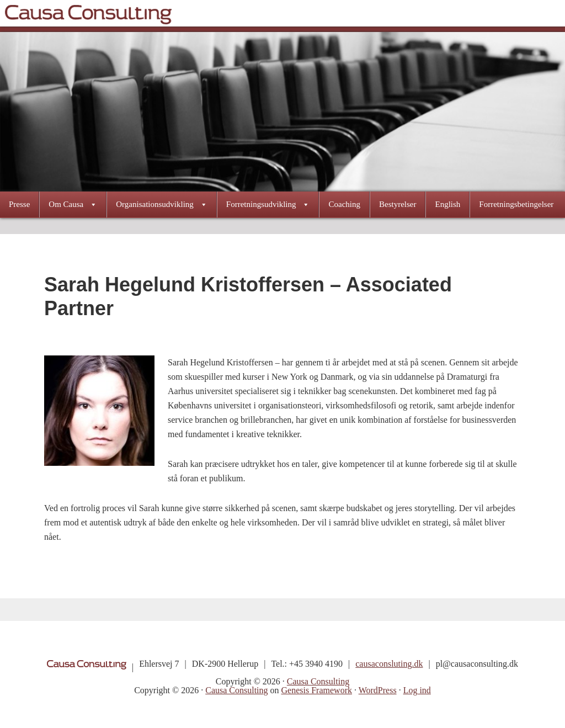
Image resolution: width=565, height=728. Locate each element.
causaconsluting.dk (389, 664)
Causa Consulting (88, 13)
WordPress (378, 690)
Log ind (417, 690)
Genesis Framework (317, 690)
